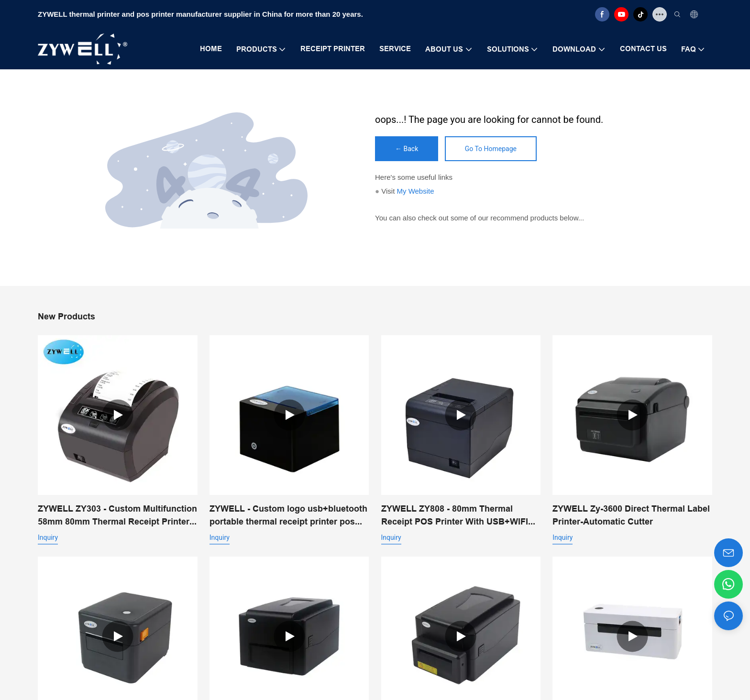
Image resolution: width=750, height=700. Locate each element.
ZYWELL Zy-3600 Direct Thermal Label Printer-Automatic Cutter (631, 515)
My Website (415, 191)
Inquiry (48, 537)
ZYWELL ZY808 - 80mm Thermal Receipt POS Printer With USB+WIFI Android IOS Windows (455, 516)
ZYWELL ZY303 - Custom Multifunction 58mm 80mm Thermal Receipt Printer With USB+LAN (117, 516)
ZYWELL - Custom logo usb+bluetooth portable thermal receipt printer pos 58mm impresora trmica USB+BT (288, 516)
